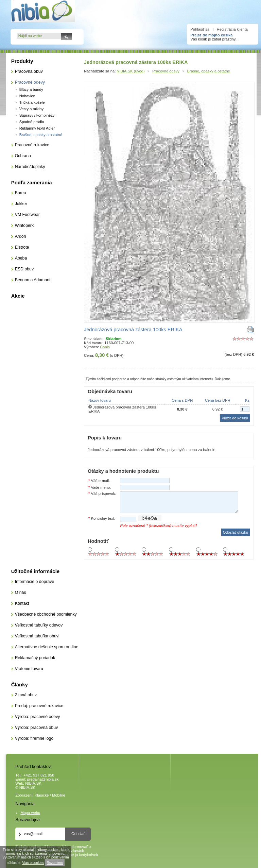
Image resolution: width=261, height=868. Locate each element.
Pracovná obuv (29, 71)
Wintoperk (24, 226)
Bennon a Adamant (33, 280)
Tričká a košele (32, 102)
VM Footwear (27, 215)
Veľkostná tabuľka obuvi (37, 636)
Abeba (21, 258)
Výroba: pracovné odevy (38, 717)
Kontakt (22, 603)
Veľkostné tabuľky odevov (39, 625)
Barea (21, 193)
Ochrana (23, 156)
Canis (105, 347)
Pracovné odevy (166, 71)
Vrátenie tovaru (29, 669)
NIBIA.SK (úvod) (130, 71)
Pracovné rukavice (32, 145)
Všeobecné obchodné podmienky (46, 614)
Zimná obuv (26, 695)
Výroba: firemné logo (34, 738)
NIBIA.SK (33, 783)
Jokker (21, 204)
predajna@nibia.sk (43, 779)
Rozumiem (55, 863)
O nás (21, 592)
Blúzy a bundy (31, 89)
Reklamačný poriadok (35, 658)
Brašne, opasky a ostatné (209, 71)
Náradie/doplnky (30, 167)
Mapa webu (30, 813)
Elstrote (22, 247)
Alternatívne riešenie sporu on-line (47, 647)
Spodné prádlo (32, 122)
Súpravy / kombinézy (37, 115)
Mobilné (59, 795)
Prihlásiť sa (200, 29)
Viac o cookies (33, 863)
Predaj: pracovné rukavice (39, 706)
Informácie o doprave (35, 582)
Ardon (21, 236)
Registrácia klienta (232, 29)
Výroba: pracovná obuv (37, 728)
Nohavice (27, 96)
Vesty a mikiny (32, 109)
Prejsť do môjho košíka (211, 35)
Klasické (42, 795)
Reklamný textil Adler (37, 128)
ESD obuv (24, 269)
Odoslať (78, 834)
